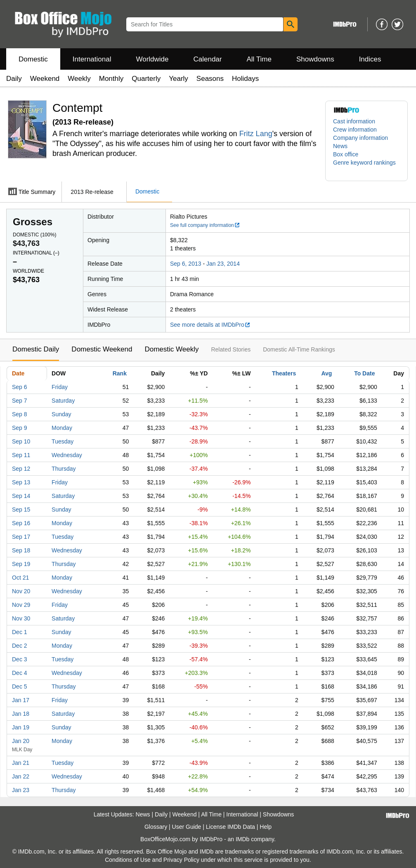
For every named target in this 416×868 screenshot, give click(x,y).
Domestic (33, 59)
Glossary (156, 827)
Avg (326, 373)
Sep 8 (20, 414)
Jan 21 (21, 763)
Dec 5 (20, 686)
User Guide (187, 827)
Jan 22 (21, 776)
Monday (62, 428)
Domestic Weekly (171, 349)
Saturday (63, 401)
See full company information (205, 225)
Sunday (61, 414)
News (340, 146)
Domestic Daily (36, 349)
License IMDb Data (230, 827)
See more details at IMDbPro (210, 325)
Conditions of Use (128, 860)
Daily (14, 79)
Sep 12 (21, 469)
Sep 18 (21, 550)
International (92, 59)
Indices (370, 59)
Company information (360, 138)
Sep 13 (21, 482)
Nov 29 (21, 605)
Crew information (355, 130)
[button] (366, 167)
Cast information (354, 121)
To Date (364, 373)
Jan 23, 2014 (223, 264)
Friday (60, 387)
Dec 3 (20, 659)
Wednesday (67, 455)
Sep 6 (20, 387)
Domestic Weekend (102, 349)
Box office (346, 154)
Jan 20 (21, 741)
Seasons (210, 79)
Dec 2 (20, 646)
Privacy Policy (181, 860)
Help (266, 827)
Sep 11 (21, 455)
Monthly (111, 79)
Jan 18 (21, 714)
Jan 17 (21, 700)
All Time (259, 59)
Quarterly (146, 79)
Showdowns (315, 59)
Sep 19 (21, 564)
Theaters (284, 373)
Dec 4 (20, 673)
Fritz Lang (256, 134)
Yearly (178, 79)
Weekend (45, 79)
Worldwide (152, 59)
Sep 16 (21, 523)
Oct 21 (20, 578)
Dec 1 (20, 632)
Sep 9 (20, 428)
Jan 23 (21, 790)
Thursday (64, 469)
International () (36, 253)
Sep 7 (20, 401)
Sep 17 (21, 537)
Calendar (208, 59)
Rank (120, 373)
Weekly (79, 79)
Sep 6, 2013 (186, 264)
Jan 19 (21, 727)
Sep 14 (21, 496)
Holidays (245, 79)
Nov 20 (21, 591)
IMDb (242, 839)
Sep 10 (21, 441)
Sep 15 (21, 509)
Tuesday (63, 441)
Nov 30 (21, 618)
